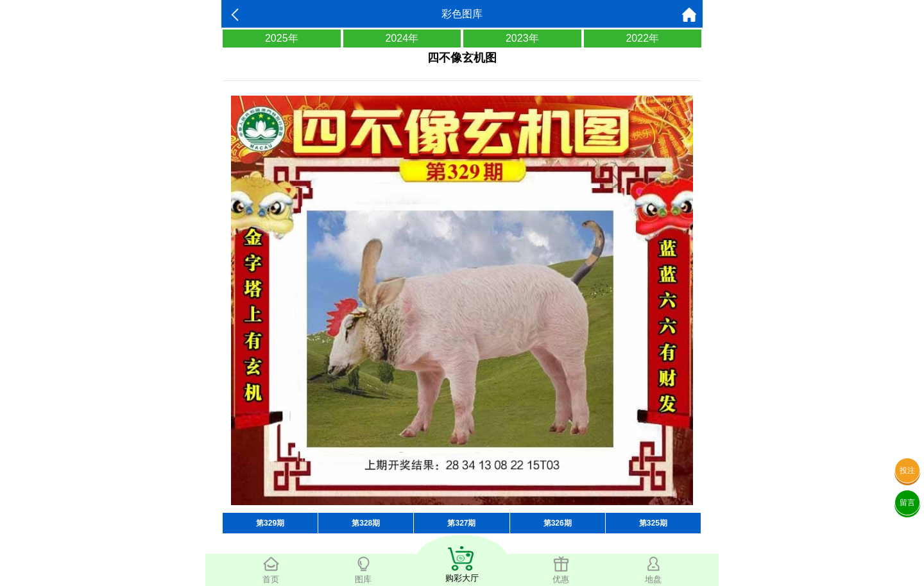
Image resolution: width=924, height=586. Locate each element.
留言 (907, 503)
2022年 (642, 38)
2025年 (282, 38)
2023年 (522, 38)
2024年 (402, 38)
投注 (907, 470)
